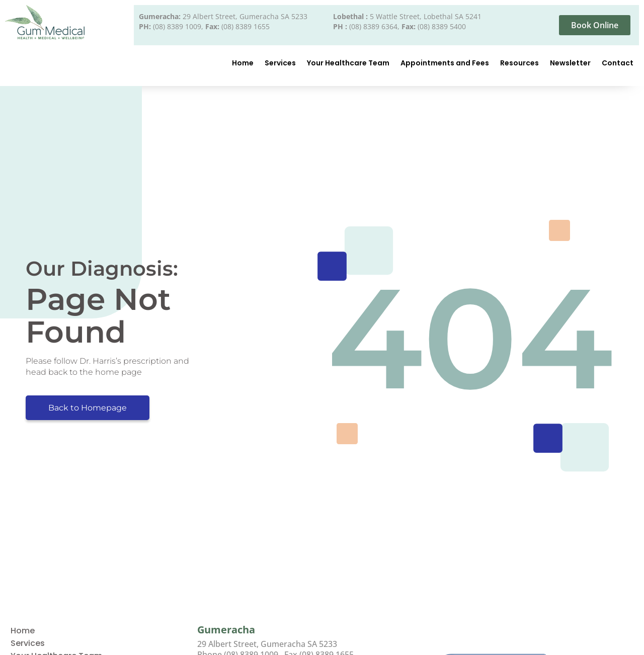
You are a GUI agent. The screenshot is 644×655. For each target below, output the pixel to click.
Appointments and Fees (445, 63)
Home (243, 63)
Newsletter (570, 63)
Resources (519, 63)
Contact (618, 63)
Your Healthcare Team (348, 63)
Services (280, 63)
